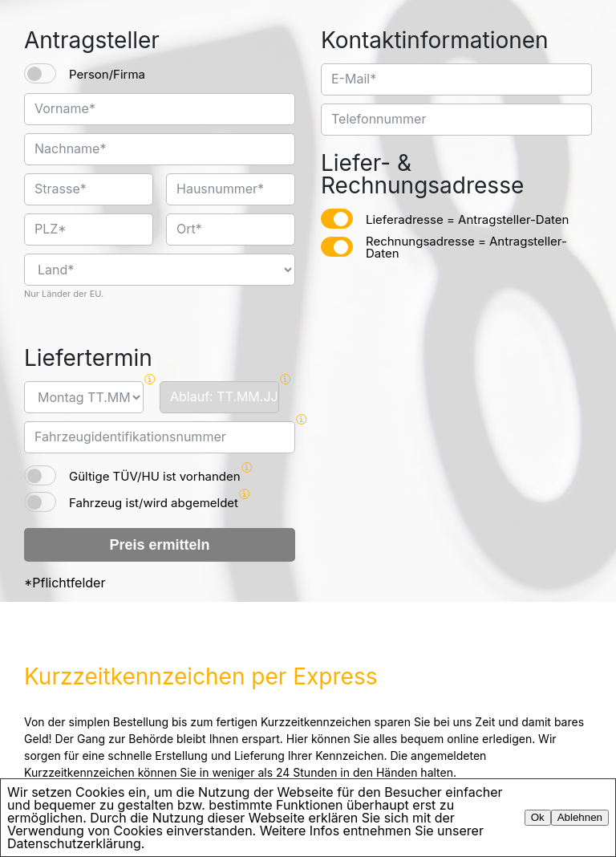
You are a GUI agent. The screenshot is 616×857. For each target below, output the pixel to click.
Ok (538, 817)
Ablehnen (580, 817)
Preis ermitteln (159, 545)
